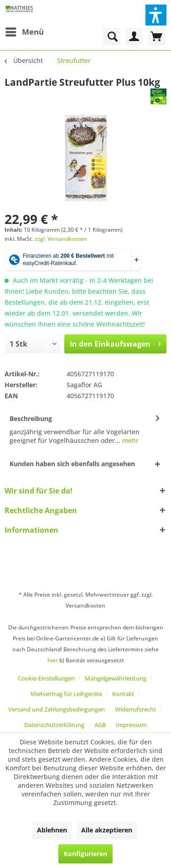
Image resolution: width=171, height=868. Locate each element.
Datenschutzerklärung (54, 725)
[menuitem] (24, 32)
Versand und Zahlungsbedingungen (57, 709)
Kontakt (123, 694)
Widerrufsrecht (135, 709)
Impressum (131, 725)
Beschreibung (31, 418)
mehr (130, 440)
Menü (25, 31)
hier (53, 660)
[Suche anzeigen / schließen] (112, 36)
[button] (156, 15)
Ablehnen (52, 830)
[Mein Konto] (134, 36)
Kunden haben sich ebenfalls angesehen (72, 464)
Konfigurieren (85, 854)
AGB (100, 725)
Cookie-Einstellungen (46, 678)
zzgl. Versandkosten (61, 239)
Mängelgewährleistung (116, 678)
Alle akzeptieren (107, 830)
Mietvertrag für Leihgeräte (66, 694)
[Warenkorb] (156, 36)
